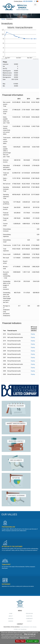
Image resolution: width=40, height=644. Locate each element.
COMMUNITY (29, 619)
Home (3, 19)
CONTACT (29, 621)
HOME (11, 613)
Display (33, 334)
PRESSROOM (29, 613)
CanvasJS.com (36, 59)
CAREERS (11, 621)
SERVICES (11, 619)
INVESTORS (29, 616)
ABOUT (11, 616)
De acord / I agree (32, 641)
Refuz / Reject (20, 641)
